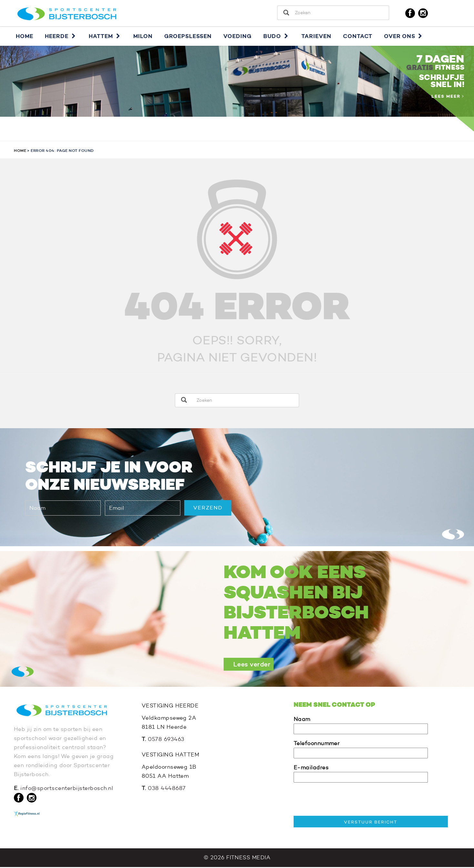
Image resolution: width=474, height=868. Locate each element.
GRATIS (420, 68)
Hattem (105, 37)
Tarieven (316, 37)
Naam (361, 725)
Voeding (237, 37)
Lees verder (252, 665)
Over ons (404, 37)
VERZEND (208, 508)
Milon (143, 37)
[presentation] (343, 801)
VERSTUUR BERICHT (371, 823)
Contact (358, 37)
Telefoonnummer (361, 749)
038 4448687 (167, 789)
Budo (277, 37)
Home (25, 37)
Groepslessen (188, 37)
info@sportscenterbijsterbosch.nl (67, 789)
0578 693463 (166, 740)
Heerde (61, 37)
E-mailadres (361, 773)
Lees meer (448, 97)
